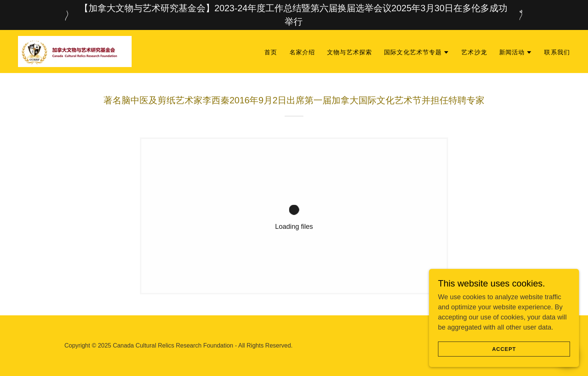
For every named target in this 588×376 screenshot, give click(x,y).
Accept (504, 349)
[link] (75, 51)
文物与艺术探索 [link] (349, 52)
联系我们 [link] (557, 52)
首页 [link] (271, 52)
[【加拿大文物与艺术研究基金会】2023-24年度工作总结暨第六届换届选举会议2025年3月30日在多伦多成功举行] (294, 15)
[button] (417, 52)
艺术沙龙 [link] (474, 52)
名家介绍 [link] (302, 52)
